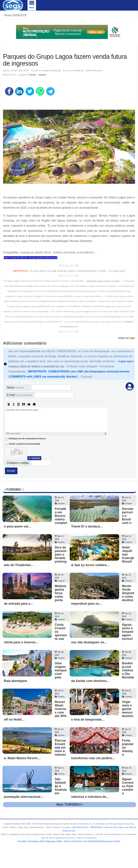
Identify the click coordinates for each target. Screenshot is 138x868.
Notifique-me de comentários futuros (27, 439)
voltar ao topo (126, 338)
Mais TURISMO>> (69, 805)
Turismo (32, 75)
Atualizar (36, 458)
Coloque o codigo (18, 463)
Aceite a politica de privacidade (24, 444)
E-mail (20, 395)
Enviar (11, 471)
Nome (15, 388)
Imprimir (42, 75)
